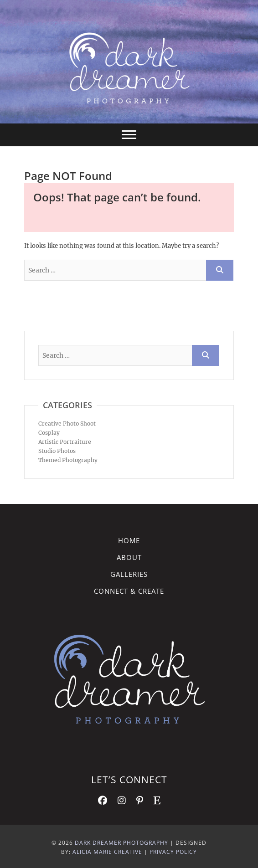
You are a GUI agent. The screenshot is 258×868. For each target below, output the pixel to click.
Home (129, 540)
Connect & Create (129, 591)
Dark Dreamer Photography (121, 843)
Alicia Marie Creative (107, 852)
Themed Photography (68, 460)
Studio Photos (57, 451)
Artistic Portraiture (65, 442)
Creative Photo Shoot (67, 424)
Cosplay (49, 433)
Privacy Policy (173, 852)
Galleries (129, 574)
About (129, 557)
